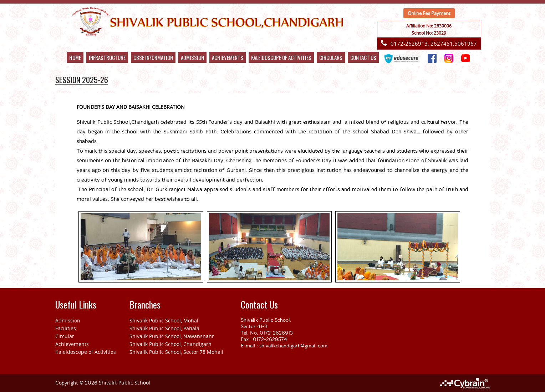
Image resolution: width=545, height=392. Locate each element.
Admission (192, 57)
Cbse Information (153, 57)
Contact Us (363, 57)
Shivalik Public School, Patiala (164, 328)
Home (75, 57)
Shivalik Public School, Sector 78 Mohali (176, 352)
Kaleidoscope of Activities (86, 352)
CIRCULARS (331, 57)
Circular (65, 336)
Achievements (228, 57)
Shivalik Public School (124, 383)
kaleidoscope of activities (281, 57)
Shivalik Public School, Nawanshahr (172, 336)
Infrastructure (107, 57)
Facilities (66, 328)
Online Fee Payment (429, 13)
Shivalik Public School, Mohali (165, 320)
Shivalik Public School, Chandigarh (170, 344)
